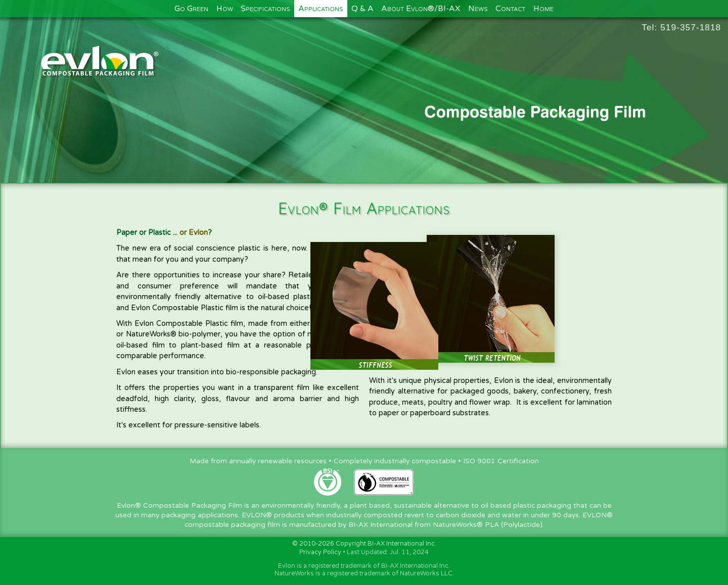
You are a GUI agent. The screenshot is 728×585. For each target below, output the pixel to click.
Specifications (265, 9)
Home (543, 9)
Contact (510, 9)
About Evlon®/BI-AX (421, 9)
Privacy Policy (320, 552)
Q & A (362, 9)
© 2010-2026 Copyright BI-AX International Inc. (364, 544)
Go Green (191, 9)
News (478, 9)
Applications (321, 9)
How (225, 9)
